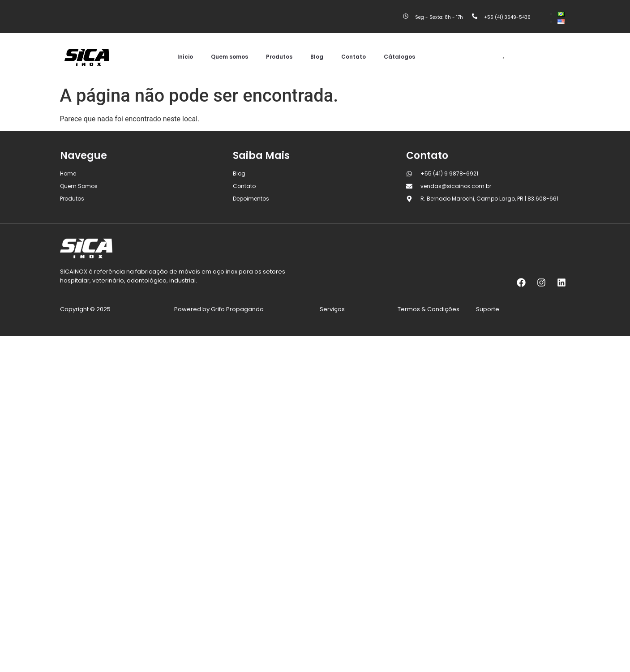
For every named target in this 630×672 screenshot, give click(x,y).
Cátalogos (399, 57)
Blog (317, 57)
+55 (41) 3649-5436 (507, 17)
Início (185, 57)
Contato (354, 57)
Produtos (279, 57)
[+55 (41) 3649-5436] (475, 17)
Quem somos (229, 57)
